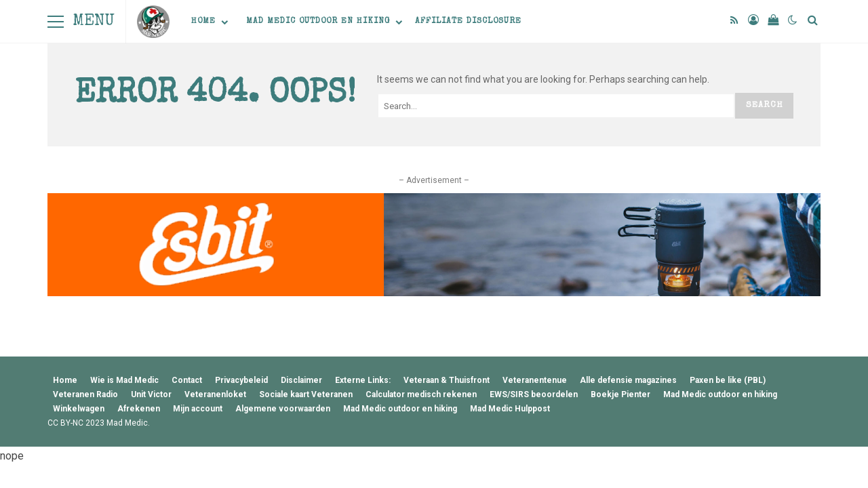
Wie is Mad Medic (124, 380)
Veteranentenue (535, 380)
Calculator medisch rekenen (421, 394)
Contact (187, 380)
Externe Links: (363, 380)
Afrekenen (139, 409)
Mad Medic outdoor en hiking (318, 22)
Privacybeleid (241, 380)
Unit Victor (151, 394)
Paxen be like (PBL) (728, 380)
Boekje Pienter (620, 394)
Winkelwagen (79, 409)
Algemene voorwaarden (283, 409)
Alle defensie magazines (628, 380)
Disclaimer (301, 380)
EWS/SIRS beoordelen (534, 394)
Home (203, 22)
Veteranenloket (215, 394)
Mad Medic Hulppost (510, 409)
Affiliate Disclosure (468, 22)
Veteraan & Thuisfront (447, 380)
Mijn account (198, 409)
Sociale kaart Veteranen (306, 394)
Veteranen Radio (85, 394)
